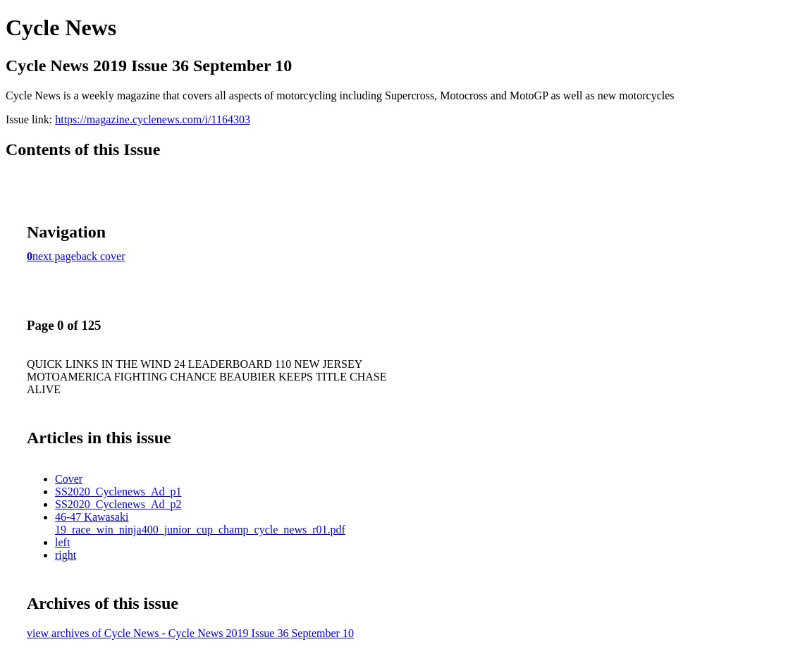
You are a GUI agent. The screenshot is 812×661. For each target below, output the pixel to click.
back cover (101, 256)
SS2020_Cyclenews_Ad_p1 (118, 492)
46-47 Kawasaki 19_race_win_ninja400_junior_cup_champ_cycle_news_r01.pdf (200, 523)
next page (54, 256)
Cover (69, 479)
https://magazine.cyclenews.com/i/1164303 (153, 119)
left (62, 542)
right (66, 555)
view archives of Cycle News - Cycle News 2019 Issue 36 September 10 (190, 633)
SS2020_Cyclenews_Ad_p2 (118, 504)
